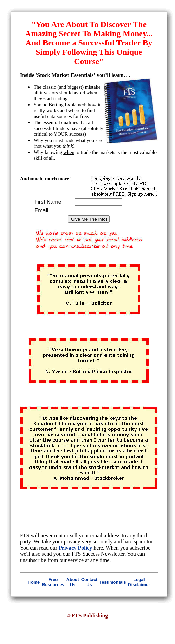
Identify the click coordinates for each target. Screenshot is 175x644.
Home (34, 582)
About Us (73, 582)
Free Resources (53, 582)
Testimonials (112, 582)
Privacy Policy (75, 548)
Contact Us (89, 582)
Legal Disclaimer (139, 582)
